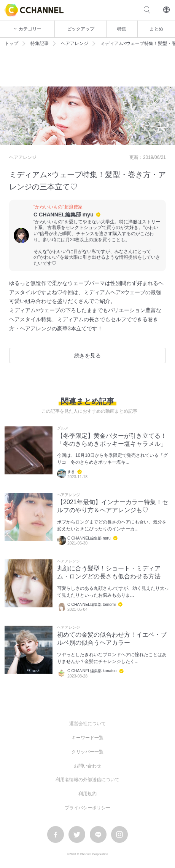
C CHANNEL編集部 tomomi (91, 605)
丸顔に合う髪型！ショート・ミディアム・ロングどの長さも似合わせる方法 (109, 572)
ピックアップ (81, 29)
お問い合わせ (87, 766)
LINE (98, 834)
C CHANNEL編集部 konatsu (92, 671)
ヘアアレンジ (75, 43)
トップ (11, 43)
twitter (77, 834)
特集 (122, 29)
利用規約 (87, 794)
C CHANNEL (34, 10)
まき (71, 472)
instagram (119, 834)
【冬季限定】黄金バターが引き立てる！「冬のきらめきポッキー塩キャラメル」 (112, 440)
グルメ (63, 428)
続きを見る (87, 356)
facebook (56, 834)
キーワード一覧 (87, 738)
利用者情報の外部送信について (87, 780)
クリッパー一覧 (87, 752)
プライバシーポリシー (87, 808)
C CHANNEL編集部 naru (89, 538)
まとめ (156, 29)
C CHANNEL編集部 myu (64, 215)
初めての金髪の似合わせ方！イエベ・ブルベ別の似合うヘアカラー (112, 639)
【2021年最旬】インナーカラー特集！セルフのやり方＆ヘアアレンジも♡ (113, 506)
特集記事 (40, 43)
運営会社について (87, 724)
